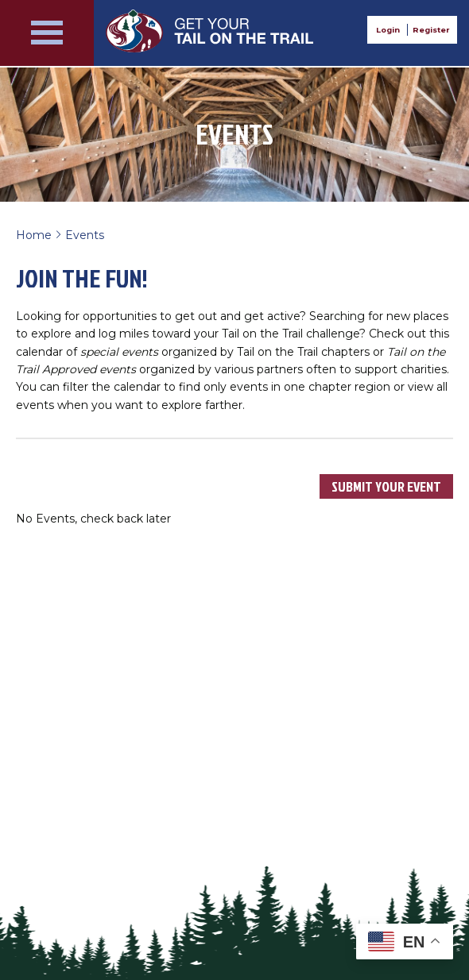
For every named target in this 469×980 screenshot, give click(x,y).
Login (388, 30)
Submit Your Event (386, 486)
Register (431, 30)
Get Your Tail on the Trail (211, 31)
